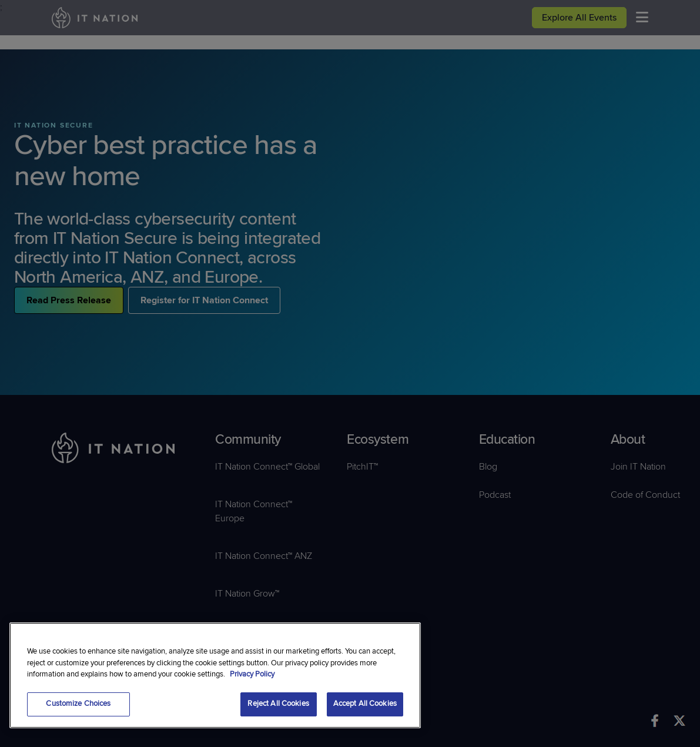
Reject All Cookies (278, 704)
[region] (215, 675)
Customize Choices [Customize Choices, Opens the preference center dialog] (78, 704)
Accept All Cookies (365, 704)
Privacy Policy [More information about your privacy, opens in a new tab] (252, 674)
